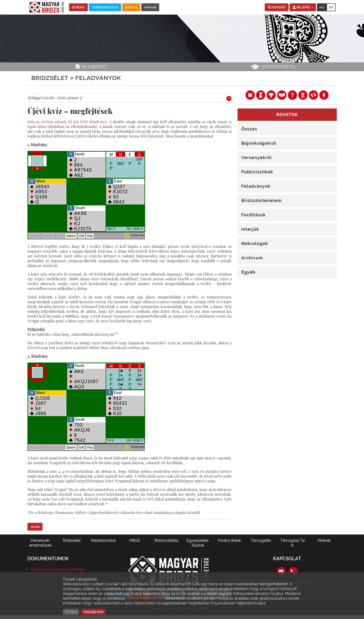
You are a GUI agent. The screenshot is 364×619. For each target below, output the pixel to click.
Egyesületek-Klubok (198, 543)
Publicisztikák (257, 172)
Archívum (252, 258)
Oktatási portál (278, 67)
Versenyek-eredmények (40, 543)
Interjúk (250, 229)
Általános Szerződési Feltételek (58, 569)
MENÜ (78, 7)
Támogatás (261, 541)
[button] (277, 7)
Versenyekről (257, 157)
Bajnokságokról (259, 143)
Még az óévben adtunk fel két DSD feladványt (67, 122)
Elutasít (71, 612)
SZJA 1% (131, 7)
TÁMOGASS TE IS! (105, 7)
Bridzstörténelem (261, 200)
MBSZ (135, 541)
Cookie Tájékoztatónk (145, 598)
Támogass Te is (292, 543)
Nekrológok (255, 243)
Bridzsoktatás (166, 541)
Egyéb (248, 272)
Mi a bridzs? (94, 67)
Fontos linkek (229, 541)
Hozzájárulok (93, 612)
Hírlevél (150, 7)
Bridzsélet (72, 541)
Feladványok (256, 186)
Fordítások (253, 215)
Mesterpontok (103, 541)
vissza (35, 527)
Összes (249, 129)
